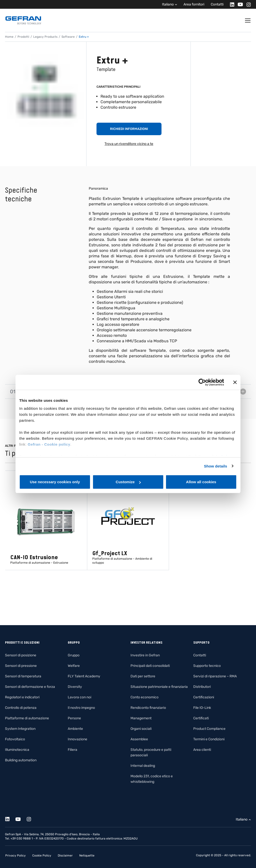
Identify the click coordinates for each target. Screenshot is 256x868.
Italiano (168, 4)
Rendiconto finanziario (148, 708)
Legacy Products (45, 37)
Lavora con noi (79, 697)
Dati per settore (143, 676)
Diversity (75, 687)
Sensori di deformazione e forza (30, 687)
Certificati (201, 718)
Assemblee (139, 739)
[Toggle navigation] (248, 20)
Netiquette (87, 856)
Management (141, 718)
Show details (216, 466)
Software (68, 37)
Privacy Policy (15, 856)
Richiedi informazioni (129, 129)
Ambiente (75, 729)
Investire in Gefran (145, 655)
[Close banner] (235, 382)
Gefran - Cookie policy (49, 444)
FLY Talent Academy (84, 676)
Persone (74, 718)
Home (9, 37)
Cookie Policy (42, 856)
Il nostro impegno (81, 708)
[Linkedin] (231, 4)
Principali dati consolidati (150, 666)
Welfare (74, 666)
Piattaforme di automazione (27, 718)
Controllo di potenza (21, 708)
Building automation (21, 760)
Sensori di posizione (21, 655)
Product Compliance (209, 729)
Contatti (217, 4)
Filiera (72, 750)
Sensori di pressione (21, 666)
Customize (128, 482)
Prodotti (23, 37)
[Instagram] (247, 4)
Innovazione (77, 739)
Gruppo (74, 655)
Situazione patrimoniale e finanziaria (159, 687)
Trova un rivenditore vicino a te (129, 144)
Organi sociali (141, 729)
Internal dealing (143, 766)
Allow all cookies (201, 482)
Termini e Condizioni (209, 739)
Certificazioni (204, 697)
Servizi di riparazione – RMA (215, 676)
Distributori (202, 687)
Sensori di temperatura (23, 676)
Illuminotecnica (17, 750)
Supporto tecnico (207, 666)
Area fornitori (194, 4)
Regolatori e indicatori (22, 697)
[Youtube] (239, 4)
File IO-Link (202, 708)
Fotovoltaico (15, 739)
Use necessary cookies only (55, 482)
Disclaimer (65, 856)
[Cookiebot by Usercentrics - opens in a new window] (202, 382)
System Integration (20, 729)
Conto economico (144, 697)
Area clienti (202, 750)
